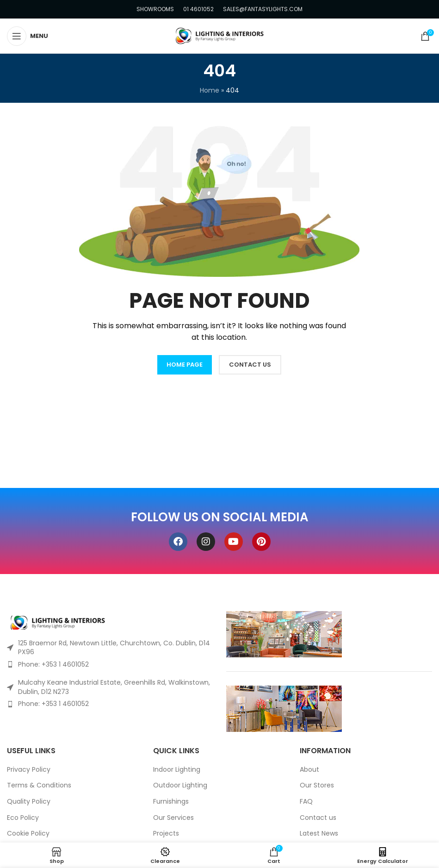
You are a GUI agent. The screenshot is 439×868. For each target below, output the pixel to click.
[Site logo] (220, 35)
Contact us (318, 818)
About (309, 770)
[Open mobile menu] (28, 36)
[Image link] (58, 622)
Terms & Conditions (39, 785)
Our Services (173, 818)
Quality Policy (29, 802)
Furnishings (171, 802)
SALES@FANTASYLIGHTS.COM (263, 9)
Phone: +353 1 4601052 (53, 664)
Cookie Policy (28, 834)
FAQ (306, 802)
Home (210, 90)
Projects (166, 834)
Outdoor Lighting (180, 785)
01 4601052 (198, 9)
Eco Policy (23, 818)
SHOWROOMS (155, 9)
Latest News (319, 834)
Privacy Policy (29, 770)
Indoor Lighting (177, 770)
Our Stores (317, 785)
